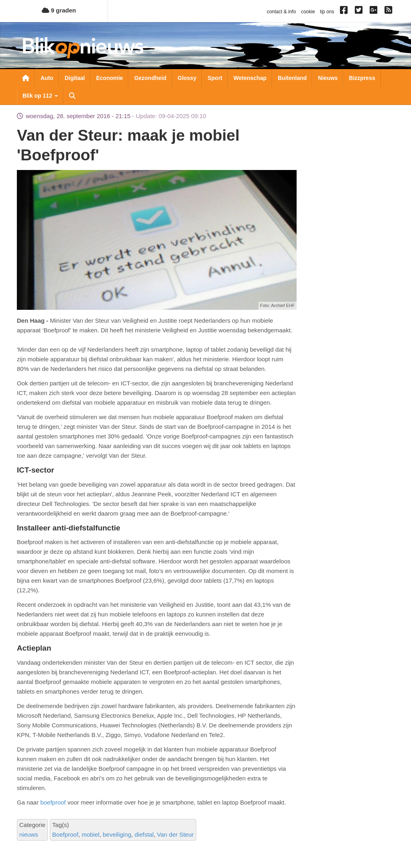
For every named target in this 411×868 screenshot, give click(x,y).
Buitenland (292, 78)
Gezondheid (150, 78)
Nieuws (328, 78)
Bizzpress (362, 78)
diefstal (144, 834)
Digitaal (75, 78)
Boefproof (65, 834)
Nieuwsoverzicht (26, 78)
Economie (109, 78)
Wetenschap (250, 78)
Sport (215, 78)
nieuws (29, 834)
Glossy (187, 78)
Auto (47, 78)
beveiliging (117, 834)
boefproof (53, 802)
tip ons (327, 12)
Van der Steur (175, 834)
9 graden (59, 10)
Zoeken (72, 96)
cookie (308, 12)
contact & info (282, 12)
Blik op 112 (40, 96)
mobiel (90, 834)
